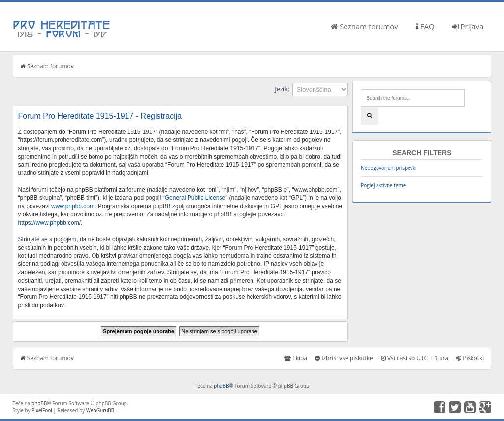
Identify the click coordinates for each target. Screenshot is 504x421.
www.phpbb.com (73, 206)
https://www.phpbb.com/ (49, 223)
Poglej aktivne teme (383, 185)
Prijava (468, 26)
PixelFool (42, 410)
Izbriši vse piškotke (344, 358)
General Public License (195, 198)
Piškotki (470, 358)
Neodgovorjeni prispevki (389, 168)
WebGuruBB (100, 410)
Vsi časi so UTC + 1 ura (415, 358)
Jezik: (282, 89)
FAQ (425, 26)
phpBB (221, 386)
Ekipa (296, 358)
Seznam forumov (364, 26)
